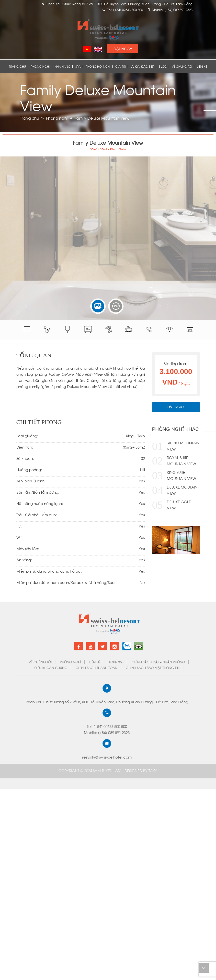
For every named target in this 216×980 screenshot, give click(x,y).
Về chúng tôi (182, 66)
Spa (78, 66)
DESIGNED (134, 770)
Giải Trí (120, 66)
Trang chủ (17, 66)
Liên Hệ (202, 66)
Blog (163, 66)
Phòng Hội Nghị (98, 66)
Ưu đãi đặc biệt (142, 66)
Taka (153, 770)
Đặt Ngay (123, 49)
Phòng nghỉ (40, 66)
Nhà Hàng (63, 66)
